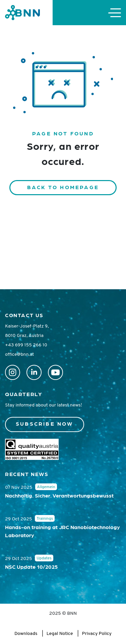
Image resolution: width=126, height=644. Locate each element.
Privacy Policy (97, 634)
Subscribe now (45, 423)
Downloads (26, 634)
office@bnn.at (19, 355)
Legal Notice (60, 634)
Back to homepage (63, 187)
